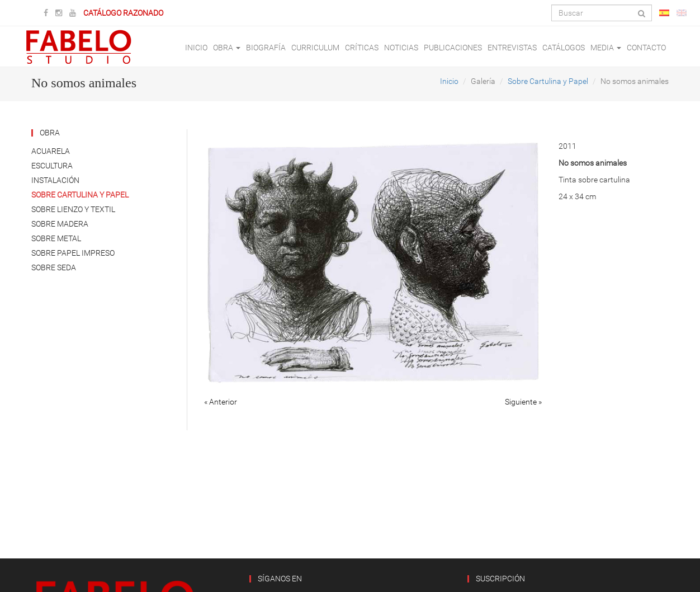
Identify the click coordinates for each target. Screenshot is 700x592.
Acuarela (51, 151)
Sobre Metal (56, 238)
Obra (227, 48)
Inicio (196, 48)
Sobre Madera (60, 224)
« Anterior (221, 402)
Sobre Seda (54, 267)
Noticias (401, 48)
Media (606, 48)
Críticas (362, 48)
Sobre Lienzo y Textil (73, 209)
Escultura (52, 166)
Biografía (266, 48)
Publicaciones (453, 48)
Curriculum (315, 48)
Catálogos (564, 48)
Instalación (55, 180)
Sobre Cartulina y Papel (548, 81)
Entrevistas (512, 48)
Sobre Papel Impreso (73, 253)
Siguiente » (523, 402)
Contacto (646, 48)
